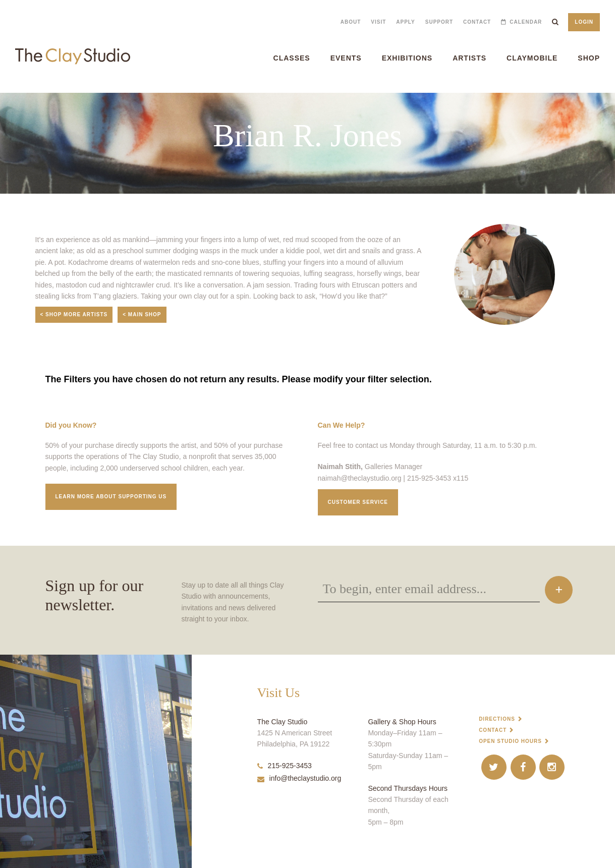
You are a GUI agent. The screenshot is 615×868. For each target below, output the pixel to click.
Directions (497, 719)
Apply (405, 22)
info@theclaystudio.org (299, 778)
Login (584, 22)
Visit (378, 22)
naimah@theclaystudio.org (360, 478)
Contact (477, 22)
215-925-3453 (285, 766)
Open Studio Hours (510, 741)
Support (439, 22)
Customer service (358, 502)
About (351, 22)
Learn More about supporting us (111, 497)
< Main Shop (142, 314)
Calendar (526, 22)
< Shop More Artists (74, 314)
